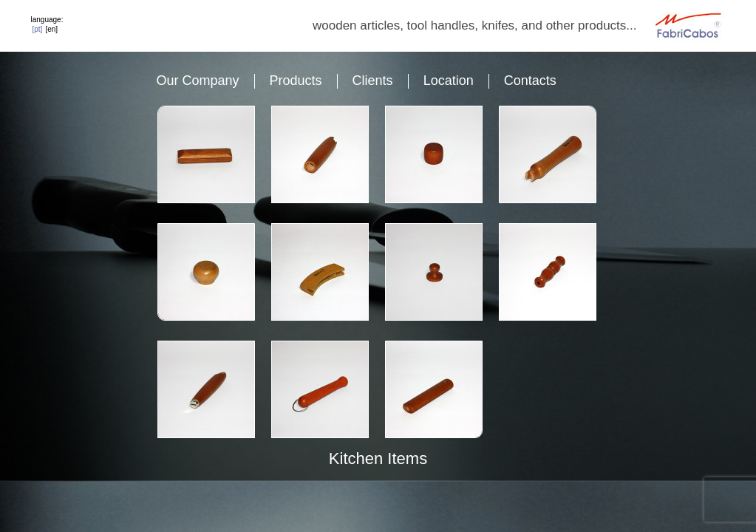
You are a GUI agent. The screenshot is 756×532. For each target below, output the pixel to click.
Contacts (530, 81)
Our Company (198, 81)
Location (449, 81)
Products (296, 81)
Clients (373, 81)
